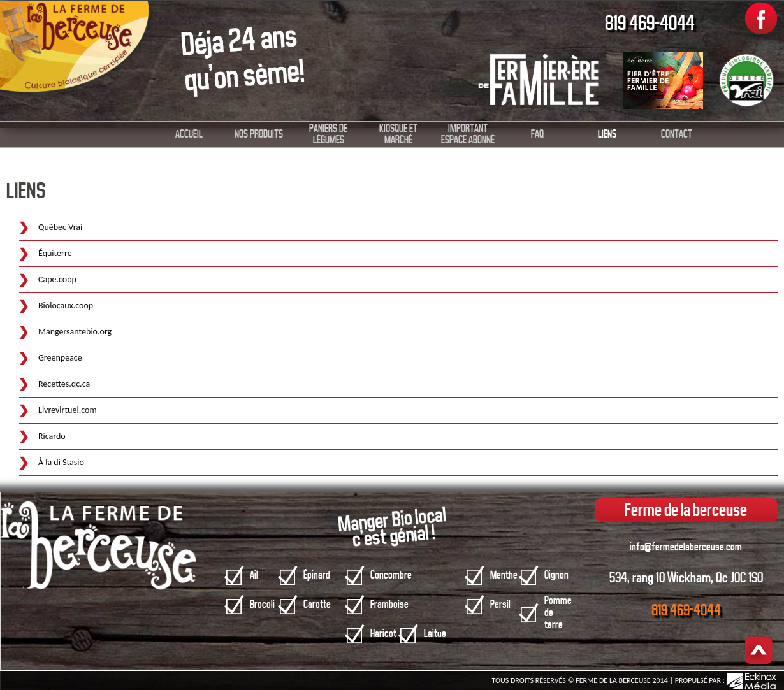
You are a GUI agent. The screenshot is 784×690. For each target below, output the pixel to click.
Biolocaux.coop (66, 305)
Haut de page (759, 651)
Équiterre (55, 253)
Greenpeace (60, 358)
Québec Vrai (60, 227)
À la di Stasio (61, 462)
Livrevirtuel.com (68, 410)
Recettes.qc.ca (64, 384)
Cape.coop (57, 279)
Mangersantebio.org (75, 332)
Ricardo (52, 436)
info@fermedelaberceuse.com (686, 547)
